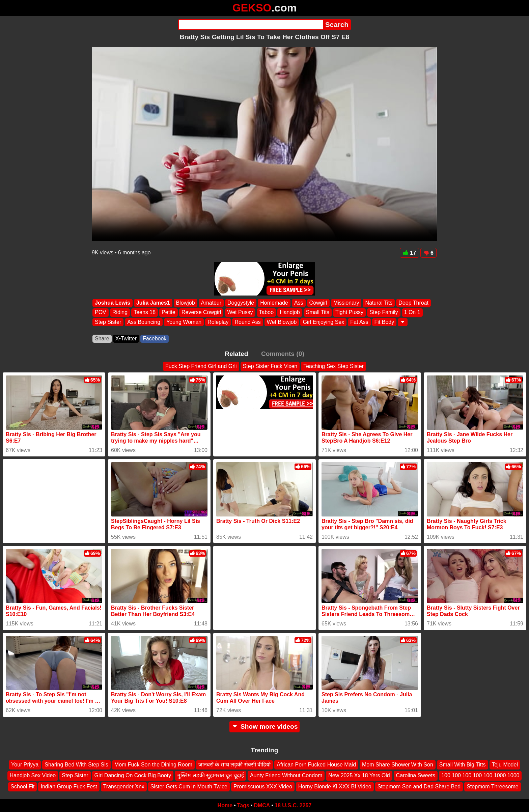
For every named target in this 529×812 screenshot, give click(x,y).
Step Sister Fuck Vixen (270, 366)
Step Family (384, 313)
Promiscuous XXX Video (263, 787)
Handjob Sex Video (33, 775)
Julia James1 (153, 303)
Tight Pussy (349, 313)
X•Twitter (126, 339)
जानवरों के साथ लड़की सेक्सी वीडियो (234, 765)
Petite (169, 313)
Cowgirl (318, 303)
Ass (299, 303)
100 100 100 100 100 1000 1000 (480, 775)
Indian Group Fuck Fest (69, 787)
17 (409, 253)
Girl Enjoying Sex (323, 322)
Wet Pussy (240, 313)
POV (101, 313)
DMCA (262, 805)
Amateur (211, 303)
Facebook (155, 339)
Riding (120, 313)
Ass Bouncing (144, 322)
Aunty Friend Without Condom (286, 775)
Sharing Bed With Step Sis (76, 765)
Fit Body (384, 322)
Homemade (274, 303)
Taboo (267, 313)
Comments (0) (283, 354)
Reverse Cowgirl (201, 313)
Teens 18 (145, 313)
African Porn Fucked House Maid (316, 765)
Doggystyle (241, 303)
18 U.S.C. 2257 (293, 805)
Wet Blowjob (282, 322)
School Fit (22, 787)
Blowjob (186, 303)
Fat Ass (359, 322)
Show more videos (265, 726)
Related (236, 354)
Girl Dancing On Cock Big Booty (133, 775)
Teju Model (505, 765)
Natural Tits (379, 303)
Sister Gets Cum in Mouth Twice (189, 787)
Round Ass (247, 322)
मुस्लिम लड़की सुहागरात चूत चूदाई (211, 775)
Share (102, 339)
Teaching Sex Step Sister (333, 366)
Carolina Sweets (416, 775)
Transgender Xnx (124, 787)
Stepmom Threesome (493, 787)
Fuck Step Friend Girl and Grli (201, 366)
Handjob (290, 313)
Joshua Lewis (113, 303)
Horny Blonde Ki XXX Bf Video (335, 787)
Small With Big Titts (463, 765)
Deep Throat (413, 303)
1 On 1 (412, 313)
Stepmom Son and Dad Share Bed (419, 787)
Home (225, 805)
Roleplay (218, 322)
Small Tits (318, 313)
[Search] (250, 25)
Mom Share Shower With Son (398, 765)
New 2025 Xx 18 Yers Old (359, 775)
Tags (243, 805)
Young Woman (184, 322)
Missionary (346, 303)
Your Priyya (25, 765)
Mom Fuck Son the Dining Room (153, 765)
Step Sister (108, 322)
